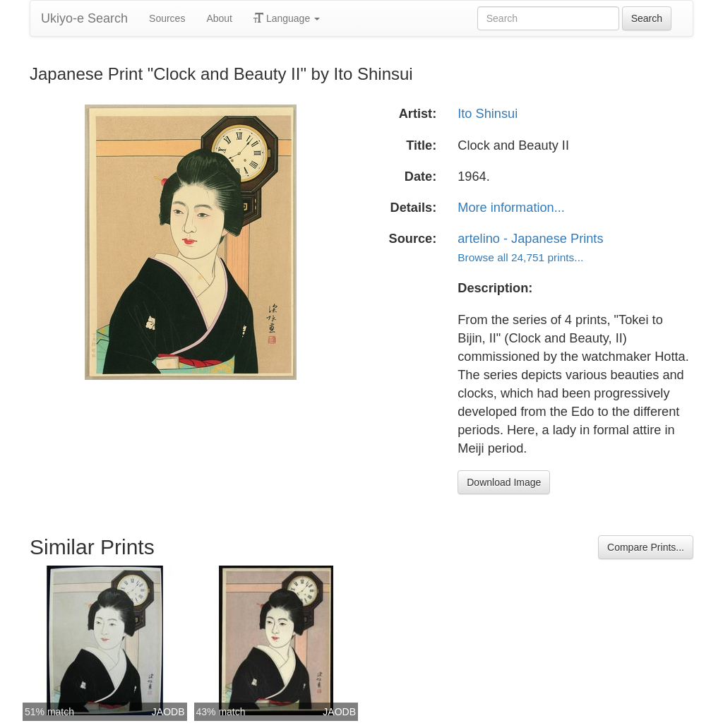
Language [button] (287, 18)
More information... (511, 208)
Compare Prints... (646, 547)
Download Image (504, 482)
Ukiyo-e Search (84, 18)
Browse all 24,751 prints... (520, 257)
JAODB (168, 712)
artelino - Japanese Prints (530, 239)
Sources (167, 18)
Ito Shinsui (488, 114)
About (219, 18)
